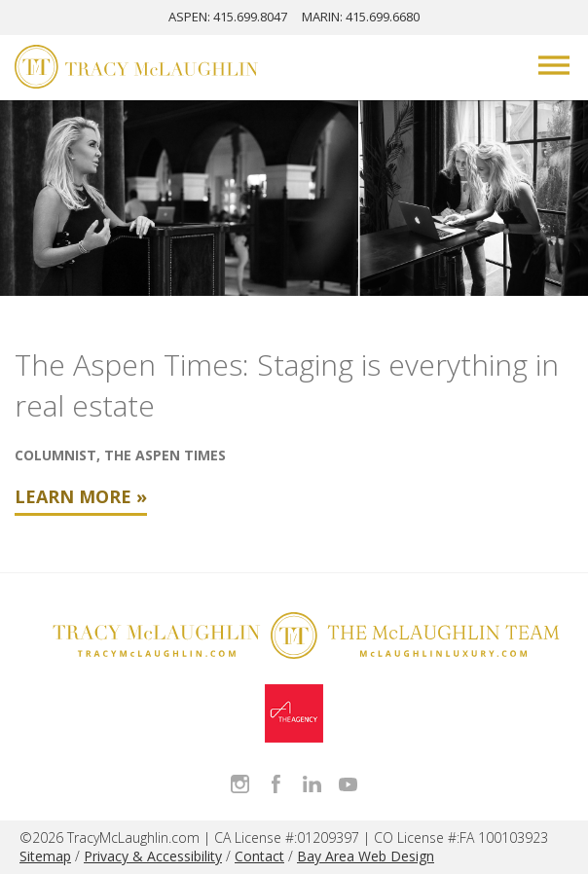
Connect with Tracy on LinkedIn (312, 784)
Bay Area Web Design (366, 856)
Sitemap (45, 856)
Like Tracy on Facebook (276, 784)
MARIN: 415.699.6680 (361, 17)
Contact (259, 856)
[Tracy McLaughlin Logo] (136, 69)
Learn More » (81, 496)
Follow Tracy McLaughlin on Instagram (240, 784)
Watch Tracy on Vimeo (348, 784)
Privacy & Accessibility (153, 856)
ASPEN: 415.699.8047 (228, 17)
